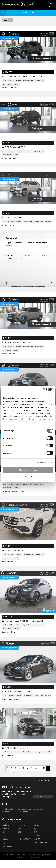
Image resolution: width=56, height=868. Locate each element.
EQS (20, 851)
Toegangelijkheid (22, 866)
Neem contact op (43, 805)
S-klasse (6, 847)
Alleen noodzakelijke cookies (28, 477)
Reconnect (6, 820)
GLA (4, 840)
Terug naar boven (46, 788)
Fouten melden (34, 866)
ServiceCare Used (24, 817)
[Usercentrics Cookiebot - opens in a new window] (43, 390)
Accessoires (38, 817)
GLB (20, 840)
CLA (20, 837)
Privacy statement (44, 863)
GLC (35, 840)
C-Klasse (37, 833)
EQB (4, 851)
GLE (4, 844)
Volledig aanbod (8, 817)
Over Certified (23, 820)
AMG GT (37, 847)
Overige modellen (40, 851)
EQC (20, 844)
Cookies (25, 863)
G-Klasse (37, 844)
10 (44, 776)
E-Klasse (6, 837)
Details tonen (43, 463)
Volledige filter (19, 13)
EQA (35, 837)
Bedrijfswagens (8, 854)
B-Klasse (21, 833)
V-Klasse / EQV (24, 847)
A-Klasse (6, 833)
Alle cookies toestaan (28, 470)
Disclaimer (33, 863)
